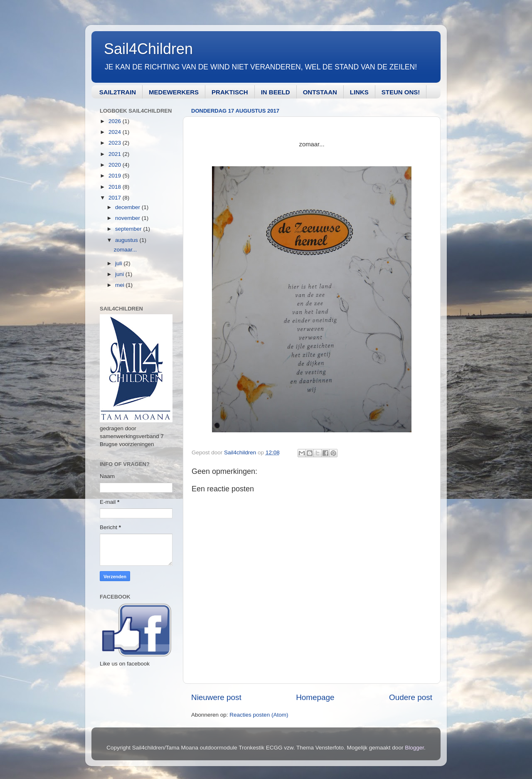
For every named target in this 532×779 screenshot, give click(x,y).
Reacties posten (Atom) (259, 715)
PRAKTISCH (230, 92)
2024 (116, 132)
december (128, 207)
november (128, 218)
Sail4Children (148, 49)
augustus (127, 240)
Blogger (414, 748)
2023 (116, 143)
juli (119, 263)
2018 (116, 187)
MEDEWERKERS (174, 92)
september (129, 229)
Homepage (315, 697)
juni (120, 274)
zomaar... (126, 250)
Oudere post (411, 697)
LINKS (359, 92)
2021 (116, 154)
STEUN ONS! (401, 92)
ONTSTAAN (320, 92)
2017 (116, 198)
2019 (116, 176)
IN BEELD (276, 92)
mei (121, 285)
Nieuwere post (216, 697)
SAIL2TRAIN (118, 92)
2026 (116, 121)
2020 (116, 165)
